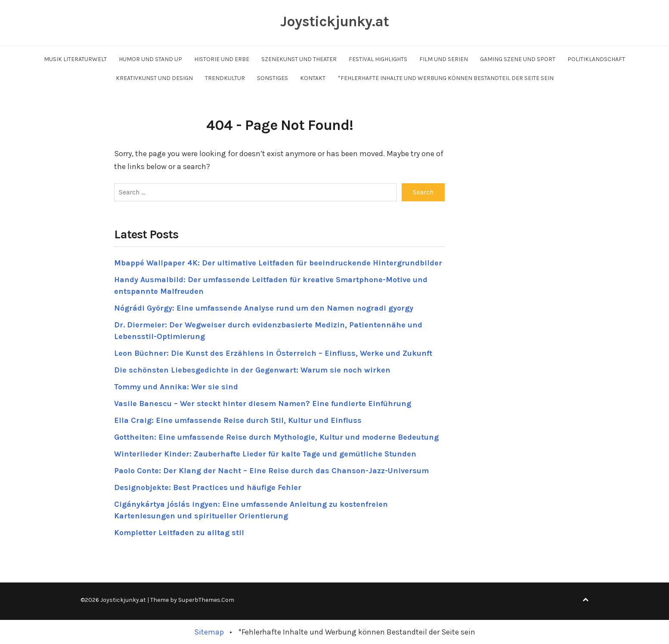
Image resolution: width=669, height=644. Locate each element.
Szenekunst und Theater (299, 59)
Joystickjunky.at (334, 22)
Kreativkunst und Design (154, 78)
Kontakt (313, 78)
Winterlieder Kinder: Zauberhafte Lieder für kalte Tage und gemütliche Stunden (265, 454)
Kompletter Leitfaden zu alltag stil (179, 533)
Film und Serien (444, 59)
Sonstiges (273, 78)
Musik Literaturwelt (75, 59)
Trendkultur (225, 78)
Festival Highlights (378, 59)
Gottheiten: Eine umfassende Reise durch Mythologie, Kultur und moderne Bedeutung (276, 437)
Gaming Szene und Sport (518, 59)
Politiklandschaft (596, 59)
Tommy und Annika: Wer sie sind (176, 387)
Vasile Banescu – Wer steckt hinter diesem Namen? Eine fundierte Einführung (263, 404)
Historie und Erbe (222, 59)
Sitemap (209, 632)
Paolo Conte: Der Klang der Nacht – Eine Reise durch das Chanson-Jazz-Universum (271, 471)
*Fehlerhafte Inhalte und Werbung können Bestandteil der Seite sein (446, 78)
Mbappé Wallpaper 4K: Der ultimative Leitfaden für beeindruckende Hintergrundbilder (278, 263)
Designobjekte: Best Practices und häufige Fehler (208, 487)
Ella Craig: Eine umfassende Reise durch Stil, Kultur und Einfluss (238, 420)
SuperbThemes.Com (206, 600)
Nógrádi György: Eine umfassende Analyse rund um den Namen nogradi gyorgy (264, 308)
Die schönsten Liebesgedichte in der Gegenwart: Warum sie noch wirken (252, 370)
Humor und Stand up (150, 59)
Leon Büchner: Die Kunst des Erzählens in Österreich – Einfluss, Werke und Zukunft (273, 353)
